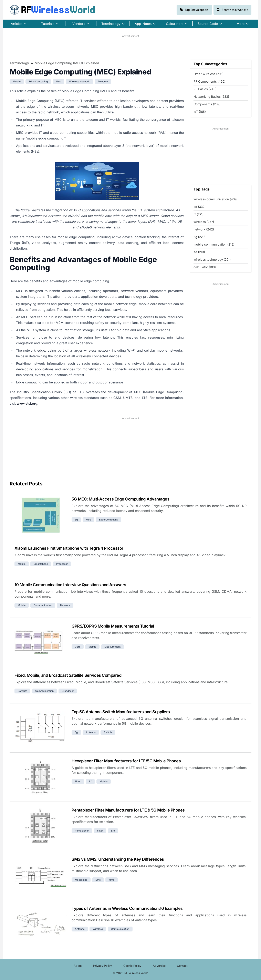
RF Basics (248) (205, 89)
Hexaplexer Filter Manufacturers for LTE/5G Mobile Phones (126, 761)
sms (98, 880)
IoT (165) (200, 112)
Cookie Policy (132, 966)
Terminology (19, 63)
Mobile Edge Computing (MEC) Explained (67, 63)
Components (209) (207, 104)
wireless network (79, 81)
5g (76, 520)
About (78, 966)
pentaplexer (82, 831)
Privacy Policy (103, 966)
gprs (78, 647)
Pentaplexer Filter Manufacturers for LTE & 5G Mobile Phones (128, 810)
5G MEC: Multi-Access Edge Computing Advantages (120, 499)
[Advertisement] (130, 47)
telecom (103, 81)
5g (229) (200, 237)
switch (108, 732)
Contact (182, 966)
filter (78, 781)
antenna (91, 732)
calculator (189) (205, 267)
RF (52, 10)
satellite (22, 691)
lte (113, 831)
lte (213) (199, 252)
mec (58, 81)
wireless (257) (204, 222)
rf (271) (199, 214)
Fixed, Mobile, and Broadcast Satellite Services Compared (68, 675)
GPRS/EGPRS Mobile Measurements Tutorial (113, 626)
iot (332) (200, 207)
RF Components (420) (209, 81)
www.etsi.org (27, 403)
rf (90, 781)
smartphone (41, 564)
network (65, 605)
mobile (17, 81)
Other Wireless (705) (208, 74)
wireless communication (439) (216, 199)
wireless (98, 929)
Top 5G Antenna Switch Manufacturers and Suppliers (121, 712)
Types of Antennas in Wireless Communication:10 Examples (127, 908)
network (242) (204, 229)
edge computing (38, 81)
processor (62, 564)
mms (112, 880)
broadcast (68, 691)
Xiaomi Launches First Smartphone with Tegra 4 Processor (69, 548)
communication (43, 605)
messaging (81, 880)
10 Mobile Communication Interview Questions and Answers (70, 585)
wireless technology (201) (212, 260)
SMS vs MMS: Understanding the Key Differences (118, 859)
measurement (112, 647)
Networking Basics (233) (211, 97)
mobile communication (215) (214, 244)
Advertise (159, 966)
